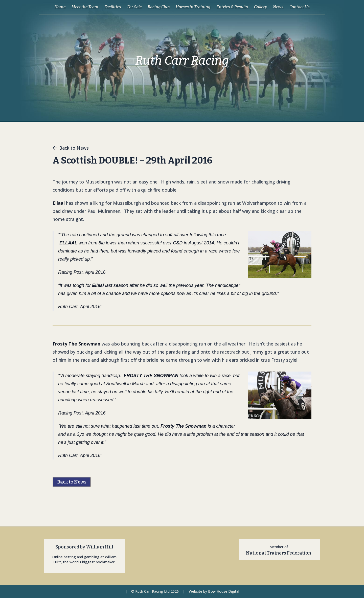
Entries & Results (232, 7)
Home (60, 7)
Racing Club (159, 7)
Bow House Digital (224, 591)
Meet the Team (85, 7)
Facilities (113, 7)
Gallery (260, 7)
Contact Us (300, 7)
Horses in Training (193, 7)
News (278, 7)
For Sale (134, 7)
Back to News (71, 148)
